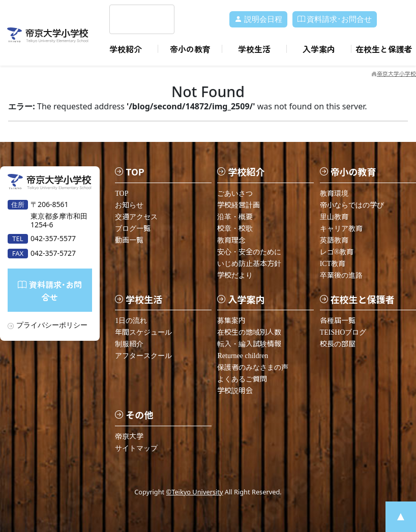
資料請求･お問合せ (335, 19)
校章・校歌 (235, 228)
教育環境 (334, 193)
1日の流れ (131, 320)
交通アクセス (136, 216)
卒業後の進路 (341, 275)
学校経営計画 (239, 205)
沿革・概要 (235, 216)
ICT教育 (333, 263)
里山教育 (334, 216)
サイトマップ (136, 448)
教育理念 (231, 240)
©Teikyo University (195, 491)
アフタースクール (143, 355)
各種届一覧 (338, 320)
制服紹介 (129, 344)
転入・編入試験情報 (249, 344)
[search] (130, 19)
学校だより (235, 275)
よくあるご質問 (242, 379)
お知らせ (129, 205)
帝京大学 (129, 436)
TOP (122, 193)
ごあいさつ (235, 193)
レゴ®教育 (337, 252)
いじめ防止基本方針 (249, 263)
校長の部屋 (338, 344)
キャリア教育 (341, 228)
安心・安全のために (249, 252)
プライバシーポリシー (52, 324)
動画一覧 (129, 240)
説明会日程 (258, 19)
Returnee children (243, 355)
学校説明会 (235, 390)
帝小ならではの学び (352, 205)
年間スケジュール (143, 332)
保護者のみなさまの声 (253, 367)
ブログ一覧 (133, 228)
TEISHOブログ (343, 332)
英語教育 (334, 240)
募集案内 (231, 320)
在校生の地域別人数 (249, 332)
